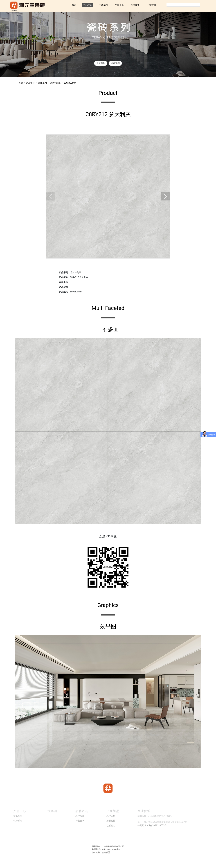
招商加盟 (135, 5)
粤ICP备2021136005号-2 (109, 849)
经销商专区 (152, 5)
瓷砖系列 (115, 63)
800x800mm (70, 83)
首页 (74, 5)
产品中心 (88, 5)
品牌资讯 (119, 5)
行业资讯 (80, 821)
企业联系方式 (147, 811)
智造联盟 (106, 852)
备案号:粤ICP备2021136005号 (152, 825)
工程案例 (103, 5)
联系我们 (111, 826)
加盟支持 (111, 821)
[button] (51, 196)
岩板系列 (101, 63)
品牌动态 (80, 816)
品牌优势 (111, 816)
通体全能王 (55, 83)
